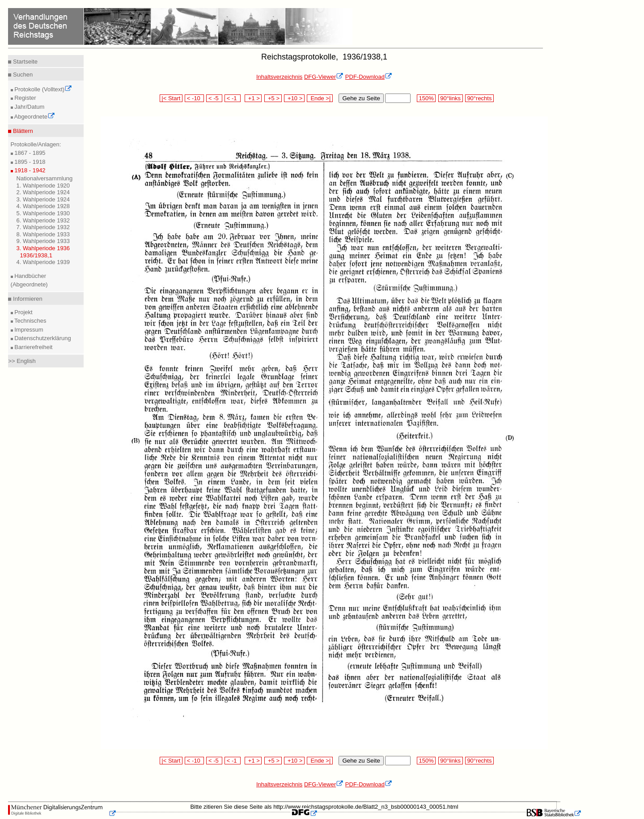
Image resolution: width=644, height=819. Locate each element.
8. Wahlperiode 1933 (43, 234)
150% (426, 98)
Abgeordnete (34, 117)
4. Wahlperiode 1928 (43, 206)
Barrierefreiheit (33, 347)
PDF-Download (369, 77)
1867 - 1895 (29, 153)
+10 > (294, 98)
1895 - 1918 (29, 162)
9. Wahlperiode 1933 (43, 241)
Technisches (30, 321)
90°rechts (479, 98)
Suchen (22, 75)
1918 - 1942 (29, 170)
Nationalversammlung (45, 178)
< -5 (214, 98)
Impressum (28, 330)
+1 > (253, 98)
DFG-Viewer (324, 77)
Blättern (22, 131)
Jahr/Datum (29, 107)
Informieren (27, 299)
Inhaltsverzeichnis (279, 77)
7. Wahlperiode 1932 (43, 227)
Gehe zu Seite (361, 98)
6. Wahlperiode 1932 (43, 220)
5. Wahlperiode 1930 (43, 213)
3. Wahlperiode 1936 (43, 248)
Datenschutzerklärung (42, 338)
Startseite (24, 62)
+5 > (273, 98)
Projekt (23, 312)
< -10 (194, 98)
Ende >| (320, 98)
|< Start (171, 98)
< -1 (233, 98)
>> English (22, 361)
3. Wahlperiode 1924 (43, 199)
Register (25, 98)
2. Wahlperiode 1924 (43, 192)
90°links (451, 98)
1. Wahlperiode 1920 (43, 186)
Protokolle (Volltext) (43, 89)
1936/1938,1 (36, 255)
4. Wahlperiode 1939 (43, 262)
